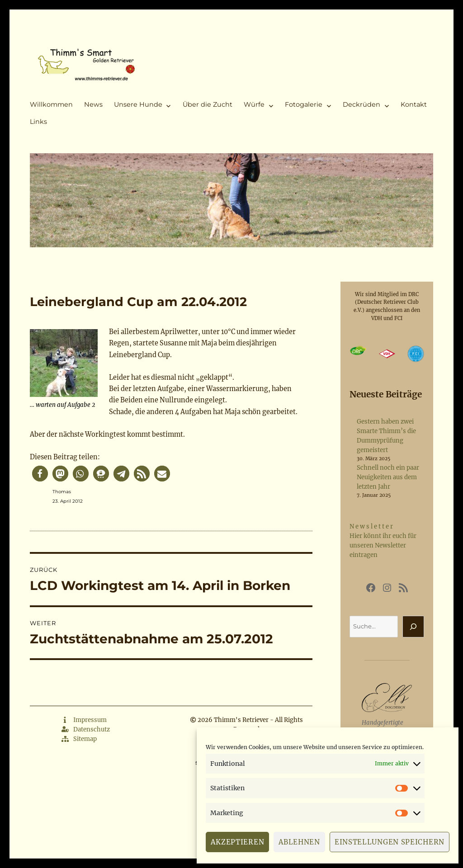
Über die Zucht (208, 104)
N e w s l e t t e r (371, 526)
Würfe (254, 104)
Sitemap (79, 739)
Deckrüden (361, 104)
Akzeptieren (237, 842)
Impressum (84, 720)
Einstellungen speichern (390, 842)
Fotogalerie (304, 104)
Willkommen (51, 104)
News (93, 104)
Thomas (62, 492)
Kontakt (414, 104)
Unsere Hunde (138, 104)
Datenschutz (86, 729)
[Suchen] (413, 627)
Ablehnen (299, 842)
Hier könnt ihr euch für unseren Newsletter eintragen (383, 545)
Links (38, 122)
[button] (40, 474)
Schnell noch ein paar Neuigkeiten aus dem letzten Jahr (388, 477)
